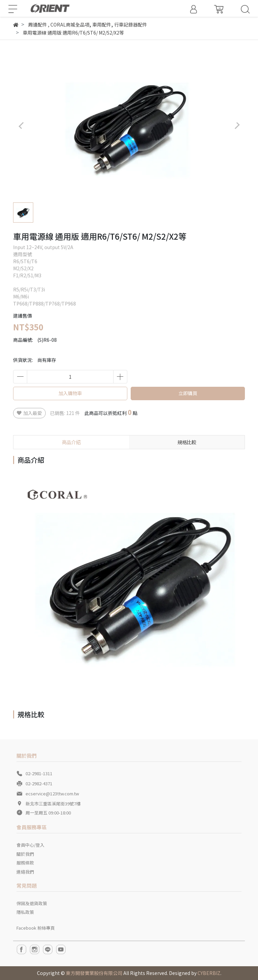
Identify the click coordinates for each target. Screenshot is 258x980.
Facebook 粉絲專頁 (36, 928)
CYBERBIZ (209, 973)
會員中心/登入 (30, 845)
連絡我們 (25, 872)
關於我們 (25, 854)
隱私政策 (25, 912)
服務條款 (25, 863)
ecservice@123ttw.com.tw (52, 794)
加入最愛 (29, 413)
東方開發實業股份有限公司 (94, 973)
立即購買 (188, 393)
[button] (237, 126)
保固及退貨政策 (32, 903)
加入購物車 (70, 393)
